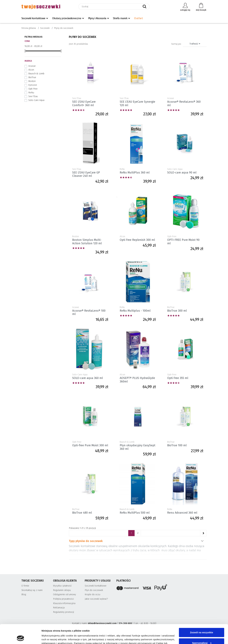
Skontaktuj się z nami (32, 590)
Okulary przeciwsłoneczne (67, 18)
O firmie (25, 586)
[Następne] (203, 533)
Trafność (195, 44)
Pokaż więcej (202, 541)
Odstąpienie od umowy (65, 594)
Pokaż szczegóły (51, 638)
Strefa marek (120, 18)
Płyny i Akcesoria (97, 18)
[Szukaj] (114, 7)
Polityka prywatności (63, 599)
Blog (24, 594)
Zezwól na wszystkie (202, 614)
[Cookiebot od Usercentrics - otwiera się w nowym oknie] (21, 638)
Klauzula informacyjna (64, 603)
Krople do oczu (92, 594)
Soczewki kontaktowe (33, 18)
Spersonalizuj (202, 625)
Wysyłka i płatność (62, 586)
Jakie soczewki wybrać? (96, 599)
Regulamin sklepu (62, 590)
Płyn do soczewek (94, 590)
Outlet (138, 18)
